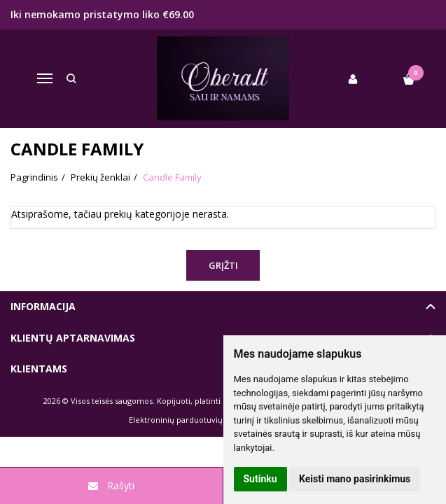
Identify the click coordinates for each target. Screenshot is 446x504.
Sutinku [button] (260, 479)
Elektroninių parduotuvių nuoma (190, 420)
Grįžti (223, 265)
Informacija (43, 306)
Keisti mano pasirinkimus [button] (355, 479)
